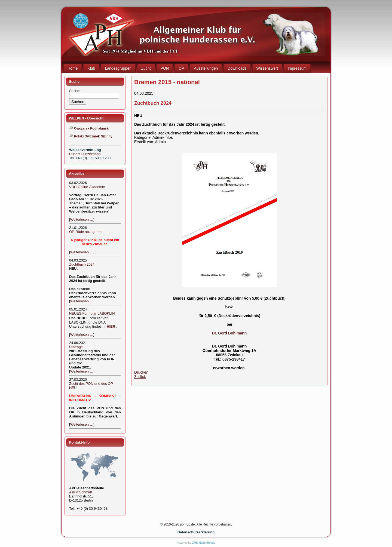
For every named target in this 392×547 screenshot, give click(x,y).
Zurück (140, 377)
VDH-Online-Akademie (87, 187)
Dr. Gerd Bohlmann (229, 333)
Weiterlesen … (82, 219)
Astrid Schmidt (81, 492)
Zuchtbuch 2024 (82, 264)
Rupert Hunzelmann (85, 154)
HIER (111, 326)
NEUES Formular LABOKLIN (92, 313)
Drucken (141, 372)
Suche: (75, 91)
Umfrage (76, 347)
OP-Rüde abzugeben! (86, 232)
